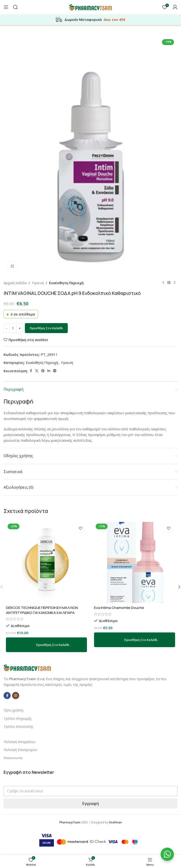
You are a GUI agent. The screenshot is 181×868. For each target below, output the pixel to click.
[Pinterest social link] (43, 371)
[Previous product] (163, 283)
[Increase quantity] (20, 328)
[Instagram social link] (16, 696)
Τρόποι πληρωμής (18, 718)
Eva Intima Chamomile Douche (119, 608)
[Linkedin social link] (49, 371)
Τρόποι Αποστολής (18, 726)
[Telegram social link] (55, 371)
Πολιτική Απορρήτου (20, 742)
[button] (46, 645)
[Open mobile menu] (6, 7)
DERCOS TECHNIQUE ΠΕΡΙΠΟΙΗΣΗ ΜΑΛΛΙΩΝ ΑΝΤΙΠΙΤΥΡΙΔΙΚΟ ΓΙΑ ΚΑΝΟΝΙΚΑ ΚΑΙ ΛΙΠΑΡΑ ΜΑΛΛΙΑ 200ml (42, 613)
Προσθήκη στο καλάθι (46, 328)
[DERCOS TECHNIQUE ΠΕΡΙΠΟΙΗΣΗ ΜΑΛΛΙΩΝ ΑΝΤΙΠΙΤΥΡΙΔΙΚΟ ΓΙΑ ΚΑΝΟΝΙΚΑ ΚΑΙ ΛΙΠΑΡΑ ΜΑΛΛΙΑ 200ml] (46, 562)
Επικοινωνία (13, 758)
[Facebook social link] (31, 371)
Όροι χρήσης (14, 710)
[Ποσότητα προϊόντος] (13, 328)
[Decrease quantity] (7, 328)
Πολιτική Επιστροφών (20, 750)
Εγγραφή (90, 803)
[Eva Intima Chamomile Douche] (135, 562)
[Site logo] (90, 7)
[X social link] (37, 371)
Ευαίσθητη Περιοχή (66, 283)
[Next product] (175, 283)
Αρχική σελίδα (15, 283)
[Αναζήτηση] (15, 7)
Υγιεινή (38, 283)
